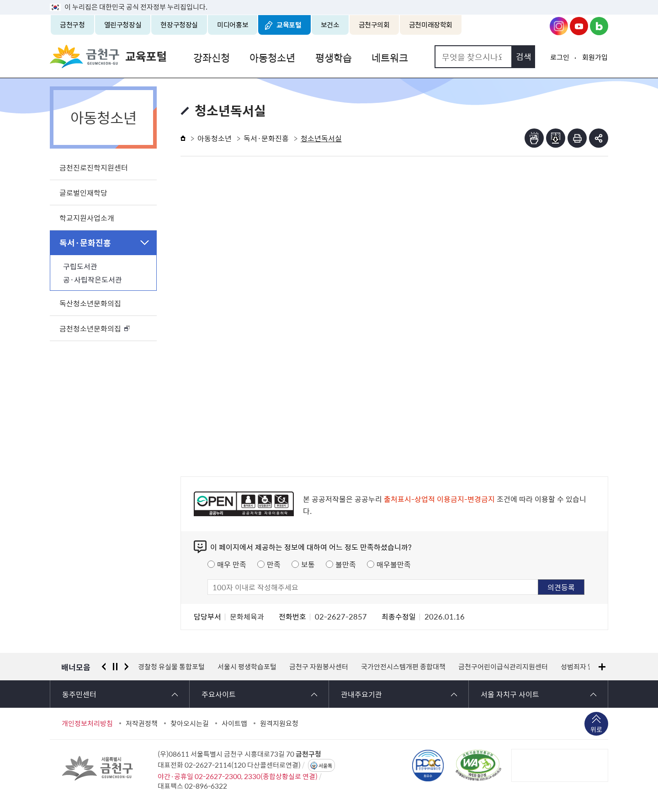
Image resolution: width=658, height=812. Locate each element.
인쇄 (577, 138)
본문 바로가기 (329, 0)
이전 (104, 667)
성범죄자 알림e (582, 667)
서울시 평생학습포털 (247, 667)
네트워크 (384, 56)
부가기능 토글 (599, 138)
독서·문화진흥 (85, 243)
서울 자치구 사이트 (510, 694)
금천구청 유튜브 (579, 26)
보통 (308, 564)
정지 (115, 667)
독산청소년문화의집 (90, 303)
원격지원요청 (279, 723)
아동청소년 (270, 56)
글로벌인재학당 (83, 192)
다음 (127, 667)
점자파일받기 (556, 138)
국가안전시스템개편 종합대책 (403, 667)
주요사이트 (219, 694)
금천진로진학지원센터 (94, 167)
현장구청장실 (179, 25)
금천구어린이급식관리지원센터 (503, 667)
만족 (274, 564)
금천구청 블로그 (599, 26)
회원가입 (595, 57)
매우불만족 (394, 564)
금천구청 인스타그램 (559, 26)
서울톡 (325, 766)
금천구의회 (374, 25)
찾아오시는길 (190, 723)
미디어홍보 (233, 25)
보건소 (330, 25)
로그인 (560, 57)
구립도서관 (80, 266)
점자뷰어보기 (534, 138)
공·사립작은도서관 (93, 279)
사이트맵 (234, 723)
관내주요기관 (361, 694)
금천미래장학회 (431, 25)
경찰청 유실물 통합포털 (171, 667)
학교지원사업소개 (87, 218)
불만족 (346, 564)
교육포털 (289, 25)
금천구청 (72, 25)
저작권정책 (142, 723)
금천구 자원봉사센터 (319, 667)
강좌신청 (211, 56)
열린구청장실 (123, 25)
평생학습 (329, 56)
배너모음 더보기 (602, 667)
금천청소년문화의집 (90, 328)
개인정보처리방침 (87, 723)
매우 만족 (232, 564)
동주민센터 (79, 694)
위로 (596, 730)
